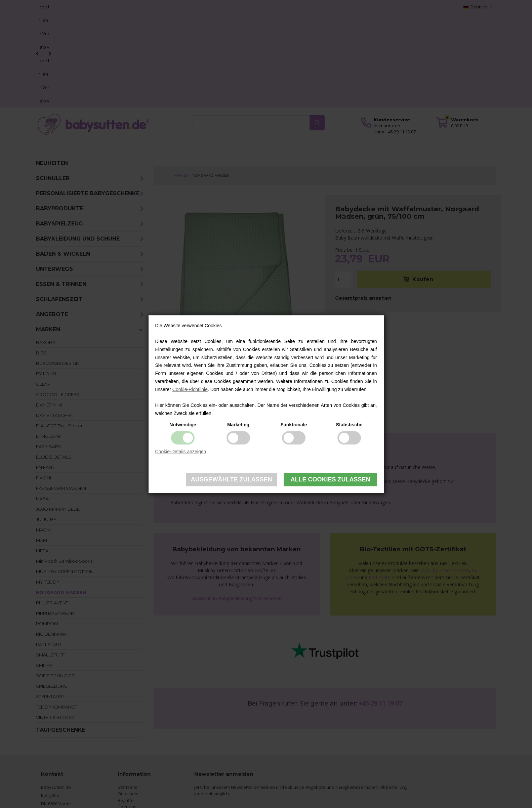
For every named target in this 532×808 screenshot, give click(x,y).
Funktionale (294, 425)
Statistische (349, 425)
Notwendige (183, 425)
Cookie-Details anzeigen (181, 452)
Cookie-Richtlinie (190, 389)
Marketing (238, 425)
